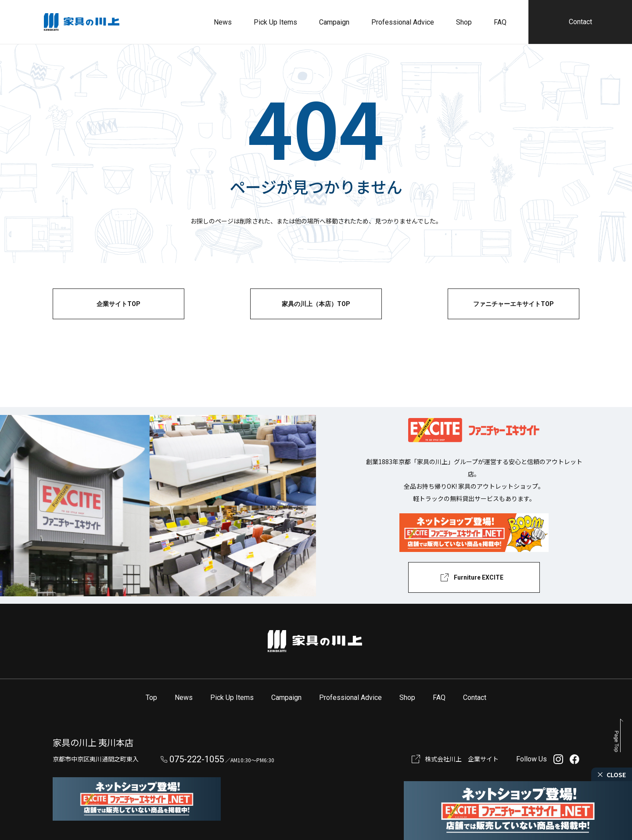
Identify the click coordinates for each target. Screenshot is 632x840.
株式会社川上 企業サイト (462, 759)
